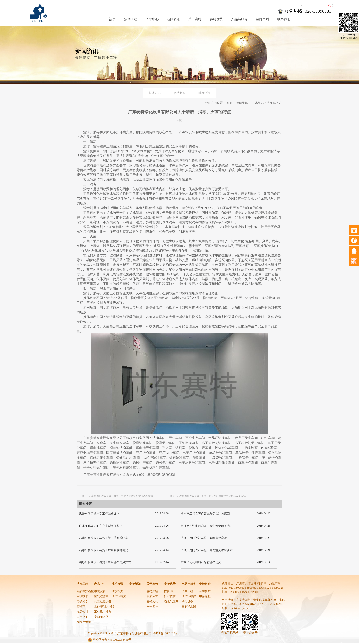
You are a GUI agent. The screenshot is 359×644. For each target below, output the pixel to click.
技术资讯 (258, 103)
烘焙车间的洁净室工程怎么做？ (99, 514)
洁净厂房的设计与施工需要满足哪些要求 (207, 550)
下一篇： (205, 496)
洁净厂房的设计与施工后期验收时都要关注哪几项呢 (112, 550)
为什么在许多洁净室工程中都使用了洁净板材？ (211, 526)
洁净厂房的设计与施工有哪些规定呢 (204, 538)
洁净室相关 (274, 103)
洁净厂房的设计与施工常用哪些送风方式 (105, 562)
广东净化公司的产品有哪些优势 (201, 562)
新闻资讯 (242, 103)
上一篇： (115, 496)
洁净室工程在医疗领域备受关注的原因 (205, 514)
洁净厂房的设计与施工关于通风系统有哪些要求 (109, 538)
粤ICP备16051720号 (166, 633)
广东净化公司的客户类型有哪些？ (101, 526)
